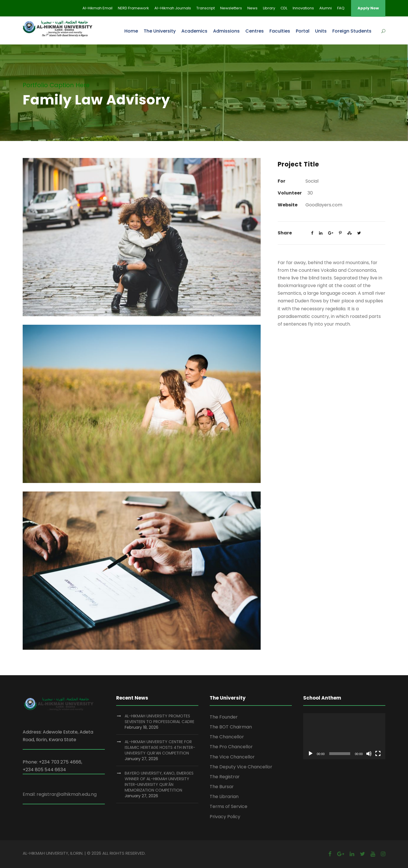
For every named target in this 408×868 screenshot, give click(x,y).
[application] (344, 736)
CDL (284, 8)
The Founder (224, 717)
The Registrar (225, 777)
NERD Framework (133, 8)
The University (160, 31)
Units (321, 31)
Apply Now (368, 8)
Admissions (226, 31)
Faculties (280, 31)
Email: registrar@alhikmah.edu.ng (60, 794)
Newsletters (231, 8)
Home (131, 31)
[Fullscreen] (378, 754)
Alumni (326, 8)
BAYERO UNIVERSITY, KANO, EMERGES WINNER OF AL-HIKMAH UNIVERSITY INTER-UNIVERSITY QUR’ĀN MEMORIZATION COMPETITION (159, 782)
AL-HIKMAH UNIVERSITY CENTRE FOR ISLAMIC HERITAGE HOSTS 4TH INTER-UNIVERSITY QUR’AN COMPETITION (160, 747)
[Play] (311, 754)
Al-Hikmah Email (97, 8)
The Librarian (224, 797)
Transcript (206, 8)
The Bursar (222, 787)
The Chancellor (227, 737)
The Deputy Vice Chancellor (241, 767)
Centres (255, 31)
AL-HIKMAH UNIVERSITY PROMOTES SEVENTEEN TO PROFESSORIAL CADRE (160, 719)
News (252, 8)
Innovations (303, 8)
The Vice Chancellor (232, 757)
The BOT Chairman (231, 727)
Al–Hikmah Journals (173, 8)
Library (269, 8)
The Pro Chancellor (231, 747)
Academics (194, 31)
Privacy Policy (225, 817)
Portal (303, 31)
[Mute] (369, 754)
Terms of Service (229, 806)
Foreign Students (352, 31)
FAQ (341, 8)
